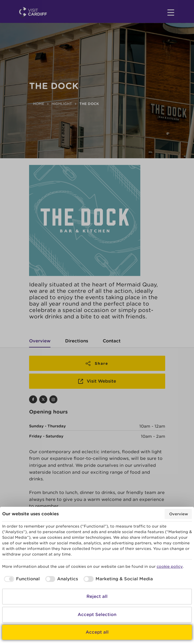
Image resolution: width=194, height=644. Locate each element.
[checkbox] (21, 579)
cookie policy (170, 566)
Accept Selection (97, 615)
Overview (178, 514)
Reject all (97, 596)
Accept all (97, 632)
